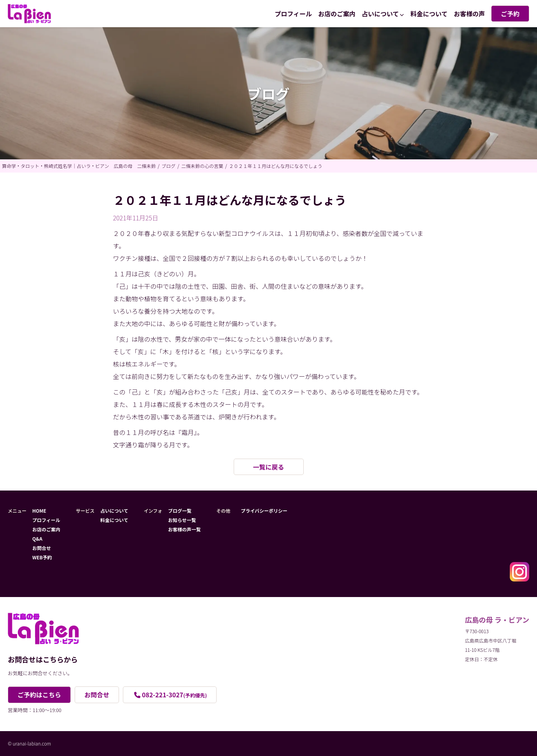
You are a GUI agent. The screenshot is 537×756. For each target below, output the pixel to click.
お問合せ (42, 548)
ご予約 (510, 14)
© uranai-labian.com (29, 743)
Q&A (37, 539)
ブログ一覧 (180, 511)
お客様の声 (469, 14)
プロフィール (294, 14)
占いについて (380, 14)
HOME (39, 511)
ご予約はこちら (39, 695)
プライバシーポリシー (264, 511)
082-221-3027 (174, 695)
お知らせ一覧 (182, 520)
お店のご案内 (337, 14)
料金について (429, 14)
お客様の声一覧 (184, 529)
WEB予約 (42, 557)
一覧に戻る (268, 467)
